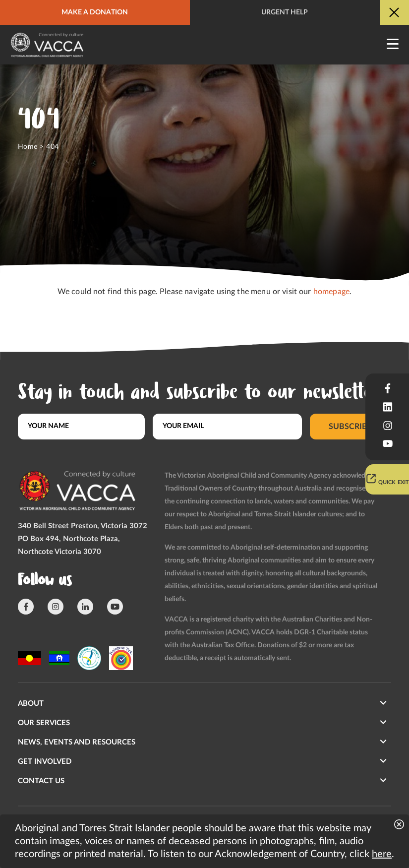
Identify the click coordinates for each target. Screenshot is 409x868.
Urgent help (285, 12)
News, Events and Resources (77, 742)
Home (28, 147)
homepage (331, 292)
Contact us (41, 781)
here (382, 854)
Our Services (44, 723)
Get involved (45, 762)
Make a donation (95, 12)
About (31, 704)
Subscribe (351, 426)
